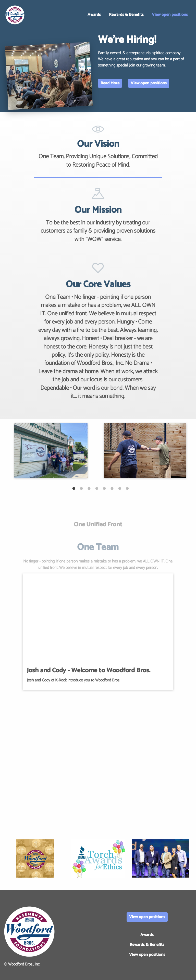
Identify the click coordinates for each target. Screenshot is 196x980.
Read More (110, 83)
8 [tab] (125, 486)
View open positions (170, 15)
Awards (94, 15)
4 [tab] (94, 486)
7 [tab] (117, 486)
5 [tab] (102, 486)
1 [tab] (71, 486)
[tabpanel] (51, 451)
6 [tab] (109, 486)
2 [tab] (79, 486)
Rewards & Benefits (126, 15)
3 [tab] (87, 486)
